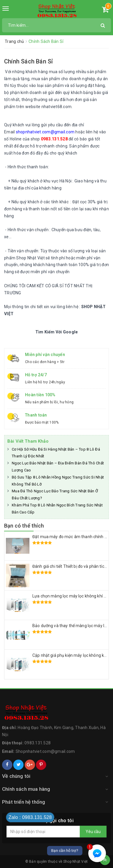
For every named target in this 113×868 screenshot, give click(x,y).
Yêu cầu (93, 832)
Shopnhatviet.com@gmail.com (45, 751)
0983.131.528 (38, 743)
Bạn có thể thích (24, 526)
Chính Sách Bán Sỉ (28, 61)
